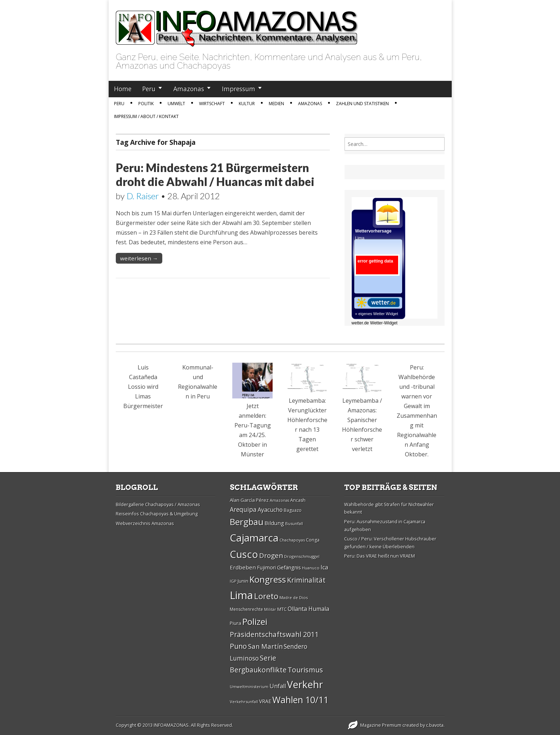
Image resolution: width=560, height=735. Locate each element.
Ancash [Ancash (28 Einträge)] (298, 500)
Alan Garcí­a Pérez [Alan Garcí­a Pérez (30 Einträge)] (249, 500)
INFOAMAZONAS (171, 725)
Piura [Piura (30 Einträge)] (236, 623)
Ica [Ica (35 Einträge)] (324, 567)
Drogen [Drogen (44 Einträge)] (271, 555)
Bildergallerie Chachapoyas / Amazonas (158, 504)
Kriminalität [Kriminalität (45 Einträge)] (306, 580)
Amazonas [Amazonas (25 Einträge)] (279, 500)
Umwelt (176, 104)
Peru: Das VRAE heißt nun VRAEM (380, 556)
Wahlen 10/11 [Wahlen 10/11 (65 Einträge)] (300, 700)
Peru (149, 89)
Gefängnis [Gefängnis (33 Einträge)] (289, 567)
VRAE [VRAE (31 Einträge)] (265, 701)
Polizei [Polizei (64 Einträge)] (255, 621)
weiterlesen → (139, 258)
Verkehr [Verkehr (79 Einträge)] (305, 684)
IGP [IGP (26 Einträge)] (233, 581)
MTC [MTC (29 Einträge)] (282, 609)
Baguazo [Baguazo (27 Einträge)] (293, 510)
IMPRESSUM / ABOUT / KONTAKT (146, 116)
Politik (146, 104)
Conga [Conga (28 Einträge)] (313, 540)
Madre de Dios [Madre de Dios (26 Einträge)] (294, 597)
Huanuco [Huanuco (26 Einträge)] (311, 568)
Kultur (247, 104)
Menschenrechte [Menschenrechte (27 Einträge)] (246, 609)
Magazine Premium (381, 725)
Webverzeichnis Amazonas (145, 523)
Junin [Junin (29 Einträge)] (243, 581)
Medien (276, 104)
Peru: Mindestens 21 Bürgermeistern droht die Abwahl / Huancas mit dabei (215, 174)
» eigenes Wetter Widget (377, 314)
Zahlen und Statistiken (362, 104)
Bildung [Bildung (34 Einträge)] (274, 523)
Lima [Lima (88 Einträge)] (241, 595)
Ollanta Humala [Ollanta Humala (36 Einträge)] (308, 609)
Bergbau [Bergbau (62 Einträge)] (247, 522)
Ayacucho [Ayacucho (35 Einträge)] (270, 510)
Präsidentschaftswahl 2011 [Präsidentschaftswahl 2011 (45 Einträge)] (274, 634)
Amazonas (189, 89)
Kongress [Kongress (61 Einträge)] (268, 579)
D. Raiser (143, 196)
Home (123, 89)
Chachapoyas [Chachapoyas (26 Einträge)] (292, 540)
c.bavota (435, 725)
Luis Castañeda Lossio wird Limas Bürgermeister (143, 387)
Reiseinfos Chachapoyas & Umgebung (157, 514)
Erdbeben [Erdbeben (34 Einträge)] (243, 567)
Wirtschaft (212, 104)
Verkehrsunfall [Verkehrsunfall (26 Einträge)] (244, 702)
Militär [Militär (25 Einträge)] (270, 609)
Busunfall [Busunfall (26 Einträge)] (294, 523)
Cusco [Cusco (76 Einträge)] (244, 554)
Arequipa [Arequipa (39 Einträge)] (243, 509)
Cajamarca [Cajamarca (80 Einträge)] (254, 538)
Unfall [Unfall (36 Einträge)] (278, 686)
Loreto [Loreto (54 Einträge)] (266, 596)
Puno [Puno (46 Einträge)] (238, 646)
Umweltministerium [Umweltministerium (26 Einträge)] (249, 687)
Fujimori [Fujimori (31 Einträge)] (266, 567)
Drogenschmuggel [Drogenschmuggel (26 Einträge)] (302, 556)
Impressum (239, 89)
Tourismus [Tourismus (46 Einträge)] (305, 670)
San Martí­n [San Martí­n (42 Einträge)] (265, 646)
